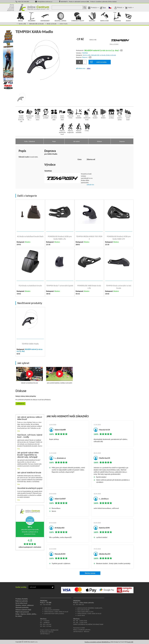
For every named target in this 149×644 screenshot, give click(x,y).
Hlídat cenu (82, 68)
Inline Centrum (34, 8)
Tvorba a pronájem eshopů (93, 642)
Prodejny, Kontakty (22, 599)
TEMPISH (85, 53)
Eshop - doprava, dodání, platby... (26, 614)
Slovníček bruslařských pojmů (30, 488)
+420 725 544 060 (23, 2)
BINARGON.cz (106, 642)
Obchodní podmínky (22, 607)
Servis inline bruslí (21, 603)
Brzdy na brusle (52, 24)
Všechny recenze (90, 573)
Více (19, 431)
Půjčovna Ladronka (22, 601)
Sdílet (89, 68)
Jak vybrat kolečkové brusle (29, 473)
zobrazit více (90, 185)
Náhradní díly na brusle (36, 24)
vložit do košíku (98, 62)
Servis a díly (22, 24)
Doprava (85, 57)
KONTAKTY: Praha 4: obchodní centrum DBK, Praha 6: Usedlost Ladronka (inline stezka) (89, 2)
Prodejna (94, 7)
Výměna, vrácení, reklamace (25, 605)
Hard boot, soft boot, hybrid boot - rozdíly (30, 436)
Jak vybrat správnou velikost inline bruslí (30, 418)
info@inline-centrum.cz (45, 2)
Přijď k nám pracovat (22, 612)
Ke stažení (19, 616)
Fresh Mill (130, 642)
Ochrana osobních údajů (23, 610)
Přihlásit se (20, 404)
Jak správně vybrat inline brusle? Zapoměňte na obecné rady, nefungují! (28, 455)
